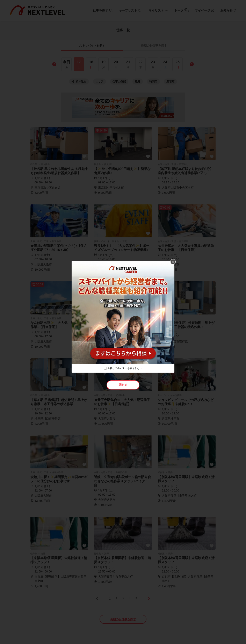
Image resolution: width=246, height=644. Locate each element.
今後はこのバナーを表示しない (125, 368)
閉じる (123, 385)
